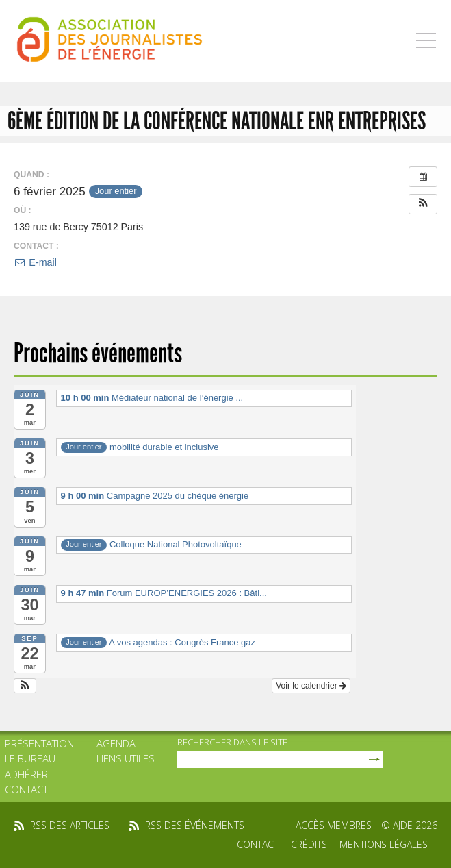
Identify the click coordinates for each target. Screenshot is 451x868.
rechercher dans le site (232, 742)
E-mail (35, 262)
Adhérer (26, 774)
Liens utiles (126, 758)
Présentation (39, 743)
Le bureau (30, 758)
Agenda (116, 743)
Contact (26, 789)
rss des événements (195, 825)
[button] (423, 204)
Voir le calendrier (311, 686)
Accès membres (334, 825)
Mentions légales (384, 844)
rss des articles (70, 825)
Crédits (309, 844)
